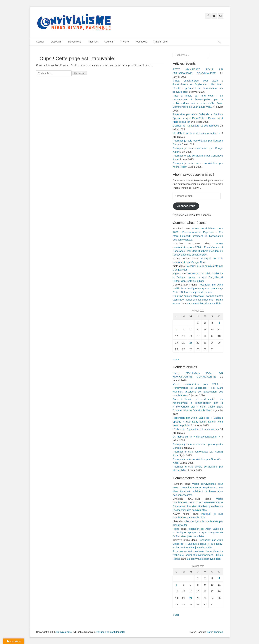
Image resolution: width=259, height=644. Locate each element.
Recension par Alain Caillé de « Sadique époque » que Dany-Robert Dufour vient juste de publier (198, 118)
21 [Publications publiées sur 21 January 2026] (191, 343)
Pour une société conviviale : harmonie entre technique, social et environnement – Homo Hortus (198, 300)
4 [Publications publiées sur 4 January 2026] (219, 323)
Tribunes (93, 42)
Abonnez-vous (186, 206)
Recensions (75, 42)
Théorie (124, 42)
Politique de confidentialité (111, 632)
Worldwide (141, 42)
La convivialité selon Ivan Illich (204, 303)
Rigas (176, 273)
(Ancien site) (161, 42)
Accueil (40, 42)
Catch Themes (215, 632)
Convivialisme (64, 632)
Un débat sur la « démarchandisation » (197, 133)
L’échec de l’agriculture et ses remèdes (196, 126)
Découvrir (56, 42)
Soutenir (109, 42)
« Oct (176, 359)
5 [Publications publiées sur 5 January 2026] (176, 329)
